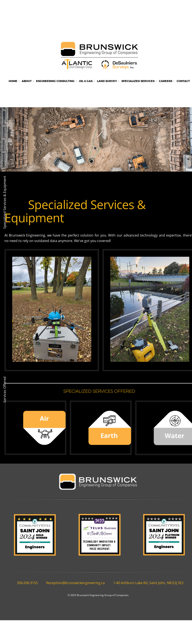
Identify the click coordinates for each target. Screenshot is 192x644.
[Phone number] (25, 583)
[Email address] (73, 583)
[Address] (146, 583)
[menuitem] (13, 81)
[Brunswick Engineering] (99, 58)
